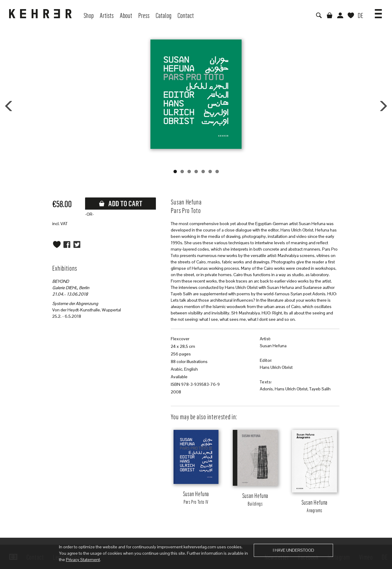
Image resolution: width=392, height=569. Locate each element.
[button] (378, 12)
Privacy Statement (83, 560)
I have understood (294, 550)
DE (360, 15)
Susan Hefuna (273, 346)
